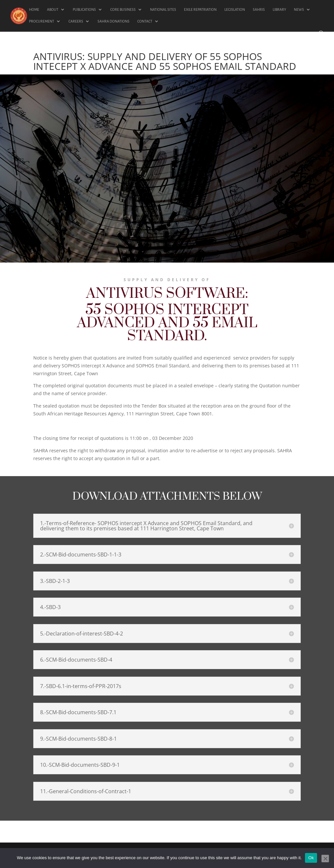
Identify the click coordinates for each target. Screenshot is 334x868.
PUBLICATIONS (84, 9)
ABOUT (53, 9)
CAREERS (76, 21)
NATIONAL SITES (163, 9)
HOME (34, 9)
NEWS (299, 9)
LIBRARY (279, 9)
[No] (325, 859)
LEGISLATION (235, 9)
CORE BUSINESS (123, 9)
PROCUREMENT (42, 21)
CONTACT (145, 21)
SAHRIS (259, 9)
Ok (311, 858)
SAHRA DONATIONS (114, 21)
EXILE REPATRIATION (200, 9)
